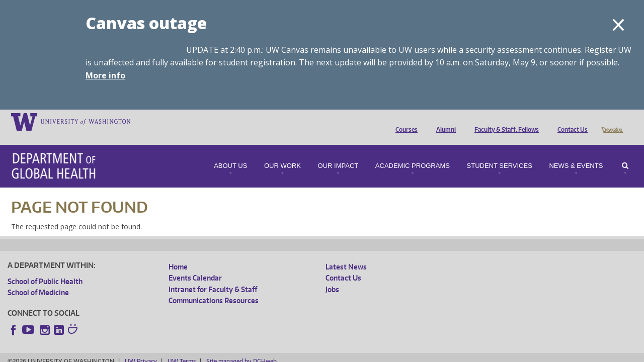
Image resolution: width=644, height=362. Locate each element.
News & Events (576, 152)
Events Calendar (195, 264)
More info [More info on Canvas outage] (105, 75)
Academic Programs (413, 152)
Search (625, 152)
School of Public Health (45, 267)
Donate (612, 121)
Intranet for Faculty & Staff (213, 275)
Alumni (444, 121)
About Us (230, 152)
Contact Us (570, 121)
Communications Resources (214, 286)
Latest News (346, 253)
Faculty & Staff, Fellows (504, 121)
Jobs (332, 275)
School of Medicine (38, 278)
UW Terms (182, 347)
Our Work (283, 152)
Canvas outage (146, 23)
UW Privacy (141, 347)
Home (178, 253)
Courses (404, 121)
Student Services (500, 152)
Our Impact (338, 152)
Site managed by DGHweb (242, 347)
